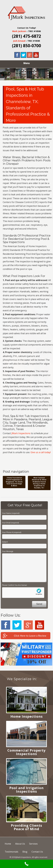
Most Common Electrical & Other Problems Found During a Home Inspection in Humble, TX (39, 483)
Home (8, 844)
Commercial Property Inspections (26, 752)
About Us (20, 844)
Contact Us (37, 852)
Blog (25, 852)
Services (33, 844)
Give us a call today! (41, 452)
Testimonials (12, 852)
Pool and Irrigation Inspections (26, 790)
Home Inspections (27, 716)
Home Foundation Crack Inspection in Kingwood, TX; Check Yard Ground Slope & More (14, 482)
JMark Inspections (21, 433)
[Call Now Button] (26, 864)
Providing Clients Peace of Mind (26, 827)
